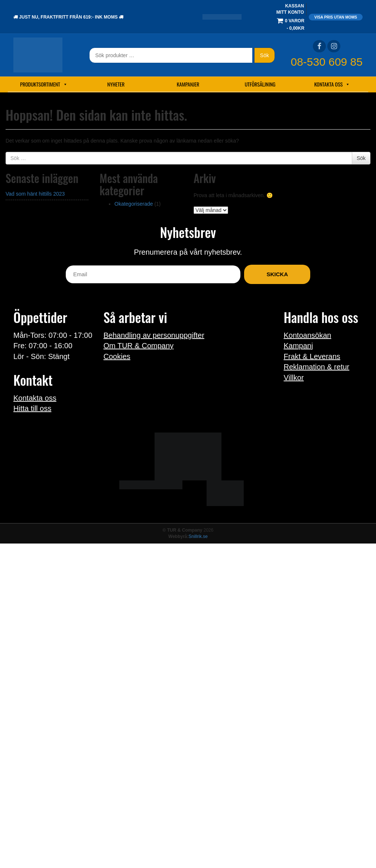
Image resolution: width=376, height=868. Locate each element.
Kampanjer (188, 84)
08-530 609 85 (327, 62)
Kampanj (299, 346)
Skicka (277, 274)
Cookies (117, 356)
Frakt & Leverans (312, 356)
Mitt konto (290, 12)
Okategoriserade (134, 204)
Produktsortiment (44, 84)
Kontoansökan (308, 335)
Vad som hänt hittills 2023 (35, 194)
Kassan (294, 6)
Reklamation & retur (317, 367)
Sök (265, 55)
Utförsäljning (260, 84)
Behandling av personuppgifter (154, 335)
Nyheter (116, 84)
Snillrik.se (198, 536)
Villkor (294, 378)
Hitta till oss (32, 408)
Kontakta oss (332, 84)
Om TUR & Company (139, 346)
